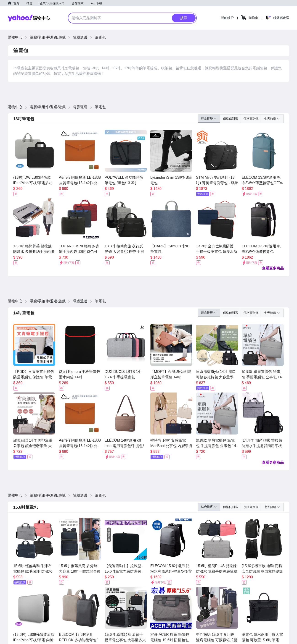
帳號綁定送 (281, 18)
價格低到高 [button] (230, 119)
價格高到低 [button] (251, 119)
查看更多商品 (273, 268)
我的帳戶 (227, 18)
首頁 (16, 3)
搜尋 (184, 18)
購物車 (253, 18)
